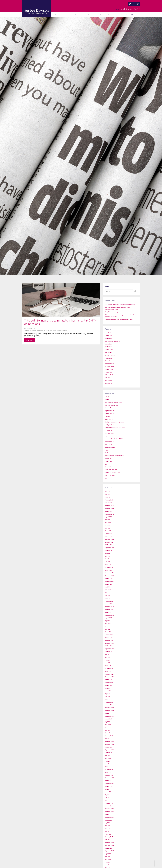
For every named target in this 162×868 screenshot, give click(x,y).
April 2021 (108, 663)
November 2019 (109, 711)
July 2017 (107, 789)
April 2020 (108, 697)
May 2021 (108, 660)
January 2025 (109, 537)
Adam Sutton (108, 336)
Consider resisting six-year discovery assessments (119, 319)
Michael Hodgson (110, 367)
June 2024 (108, 556)
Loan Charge (108, 444)
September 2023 (109, 581)
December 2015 (109, 843)
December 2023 (109, 573)
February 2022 (109, 635)
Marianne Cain (109, 358)
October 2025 (109, 511)
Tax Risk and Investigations (112, 473)
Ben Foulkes (108, 347)
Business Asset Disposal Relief (113, 402)
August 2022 (108, 618)
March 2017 (108, 800)
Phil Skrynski (108, 372)
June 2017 (108, 792)
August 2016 (108, 820)
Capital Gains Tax (110, 414)
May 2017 (108, 795)
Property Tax (108, 461)
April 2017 (108, 798)
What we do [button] (79, 15)
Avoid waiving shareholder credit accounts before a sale (120, 305)
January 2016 (109, 840)
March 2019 (108, 733)
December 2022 (109, 607)
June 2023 (108, 590)
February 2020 (109, 702)
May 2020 (108, 694)
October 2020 (109, 680)
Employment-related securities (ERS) (115, 428)
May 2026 (108, 492)
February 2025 (109, 534)
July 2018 (107, 756)
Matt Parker (108, 361)
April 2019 (108, 730)
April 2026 (108, 494)
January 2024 (109, 570)
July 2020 (107, 688)
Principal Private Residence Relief (114, 456)
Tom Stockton (109, 383)
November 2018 (109, 744)
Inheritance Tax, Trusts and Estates (47, 331)
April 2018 (108, 764)
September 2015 (109, 851)
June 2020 (108, 691)
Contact (124, 15)
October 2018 (109, 747)
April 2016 (108, 831)
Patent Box (108, 450)
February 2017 (109, 803)
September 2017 (109, 784)
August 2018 (108, 753)
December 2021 (109, 640)
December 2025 (109, 506)
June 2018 (108, 758)
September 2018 (109, 750)
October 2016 (109, 815)
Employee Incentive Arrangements (114, 422)
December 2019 (109, 708)
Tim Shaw (108, 378)
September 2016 (109, 817)
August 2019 (108, 719)
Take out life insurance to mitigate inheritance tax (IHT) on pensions (60, 322)
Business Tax (108, 408)
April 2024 (108, 562)
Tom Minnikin (108, 381)
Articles (32, 331)
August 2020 (108, 685)
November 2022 (109, 609)
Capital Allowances (110, 411)
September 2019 (109, 716)
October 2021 (109, 646)
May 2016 (108, 828)
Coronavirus (108, 416)
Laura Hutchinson (110, 355)
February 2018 (109, 770)
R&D (106, 464)
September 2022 (109, 615)
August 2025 (108, 517)
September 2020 (109, 683)
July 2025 (107, 520)
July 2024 (107, 553)
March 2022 (108, 632)
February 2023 (109, 601)
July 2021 (107, 654)
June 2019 (108, 725)
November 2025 (109, 508)
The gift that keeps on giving (113, 312)
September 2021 (109, 649)
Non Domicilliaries (110, 447)
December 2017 (109, 775)
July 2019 (107, 722)
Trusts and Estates (110, 475)
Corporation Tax (109, 419)
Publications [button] (112, 15)
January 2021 (109, 671)
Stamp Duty (108, 467)
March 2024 (108, 565)
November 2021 (109, 643)
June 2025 (108, 522)
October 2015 (109, 848)
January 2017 (109, 806)
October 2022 (109, 612)
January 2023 (109, 604)
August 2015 (108, 854)
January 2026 (109, 503)
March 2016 (108, 834)
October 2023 (109, 579)
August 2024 (108, 551)
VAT (106, 478)
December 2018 (109, 741)
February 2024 (109, 567)
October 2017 (109, 781)
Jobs (102, 15)
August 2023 (108, 584)
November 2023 (109, 576)
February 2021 (109, 668)
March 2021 (108, 666)
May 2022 (108, 626)
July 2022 (107, 621)
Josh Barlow (108, 352)
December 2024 (109, 539)
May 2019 (108, 727)
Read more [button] (30, 340)
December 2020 (109, 674)
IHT (35, 331)
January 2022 (109, 638)
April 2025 (108, 528)
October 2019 (109, 713)
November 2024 (109, 542)
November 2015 (109, 845)
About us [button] (67, 15)
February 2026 (109, 500)
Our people (92, 15)
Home (57, 15)
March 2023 (108, 598)
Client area (135, 15)
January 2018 (109, 772)
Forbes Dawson (63, 331)
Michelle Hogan (109, 369)
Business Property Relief (112, 405)
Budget (107, 400)
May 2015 (108, 862)
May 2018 (108, 761)
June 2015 (108, 859)
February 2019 (109, 736)
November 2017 (109, 778)
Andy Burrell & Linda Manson (113, 341)
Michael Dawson (109, 364)
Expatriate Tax (109, 430)
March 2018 (108, 767)
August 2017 (108, 786)
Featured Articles (109, 433)
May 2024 (108, 559)
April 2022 (108, 629)
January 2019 (109, 739)
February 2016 (109, 837)
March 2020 (108, 699)
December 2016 (109, 809)
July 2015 (107, 857)
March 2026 (108, 497)
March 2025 (108, 531)
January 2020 (109, 705)
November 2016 (109, 812)
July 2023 (107, 587)
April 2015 (108, 865)
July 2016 (107, 823)
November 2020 (109, 677)
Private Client (108, 459)
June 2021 (108, 657)
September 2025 (109, 514)
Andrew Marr (108, 338)
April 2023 (108, 596)
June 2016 (108, 826)
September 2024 (109, 548)
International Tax (109, 442)
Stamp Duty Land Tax (111, 470)
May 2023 (108, 593)
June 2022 (108, 624)
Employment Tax (109, 425)
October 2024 (109, 545)
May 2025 (108, 525)
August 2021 (108, 652)
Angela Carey (109, 344)
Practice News (109, 453)
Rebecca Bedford (110, 375)
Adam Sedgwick (109, 333)
